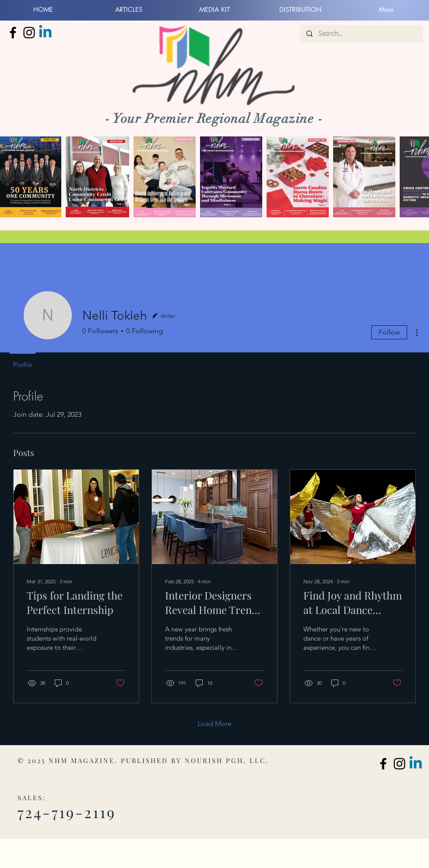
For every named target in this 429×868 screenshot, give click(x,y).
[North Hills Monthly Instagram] (29, 33)
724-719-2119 (67, 812)
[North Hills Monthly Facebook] (13, 33)
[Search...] (361, 34)
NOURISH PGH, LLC (225, 760)
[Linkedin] (45, 33)
